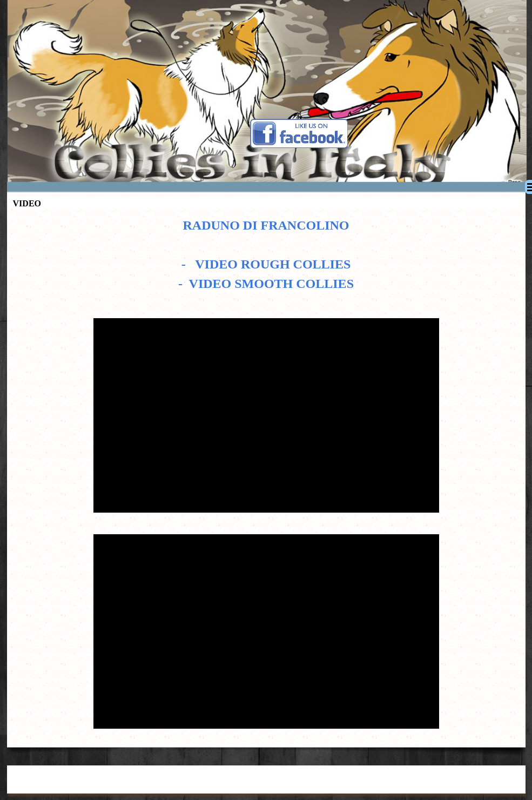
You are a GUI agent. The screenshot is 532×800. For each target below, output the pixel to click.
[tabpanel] (266, 260)
